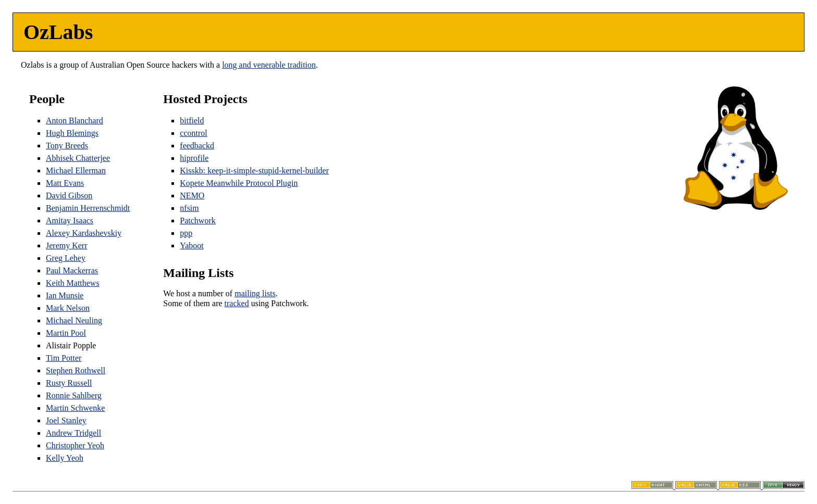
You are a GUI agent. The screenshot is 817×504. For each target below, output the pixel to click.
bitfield (192, 121)
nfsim (189, 208)
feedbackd (197, 146)
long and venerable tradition (269, 65)
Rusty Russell (69, 383)
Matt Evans (65, 183)
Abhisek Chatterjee (78, 158)
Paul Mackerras (72, 270)
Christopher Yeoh (75, 445)
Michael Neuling (74, 320)
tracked (237, 303)
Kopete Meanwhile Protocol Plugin (239, 183)
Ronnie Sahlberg (74, 395)
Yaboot (192, 245)
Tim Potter (64, 358)
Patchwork (197, 221)
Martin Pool (66, 333)
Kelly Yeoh (65, 458)
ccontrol (193, 133)
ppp (186, 233)
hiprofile (194, 158)
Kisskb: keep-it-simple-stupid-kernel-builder (254, 171)
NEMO (192, 196)
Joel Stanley (66, 420)
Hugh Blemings (72, 133)
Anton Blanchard (75, 121)
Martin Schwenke (75, 408)
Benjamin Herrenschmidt (88, 208)
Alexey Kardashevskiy (84, 233)
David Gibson (69, 196)
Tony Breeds (67, 146)
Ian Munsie (65, 295)
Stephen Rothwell (76, 370)
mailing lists (255, 293)
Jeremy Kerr (67, 245)
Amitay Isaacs (70, 221)
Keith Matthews (73, 283)
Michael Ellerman (76, 171)
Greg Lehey (66, 258)
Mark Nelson (68, 308)
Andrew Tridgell (73, 433)
